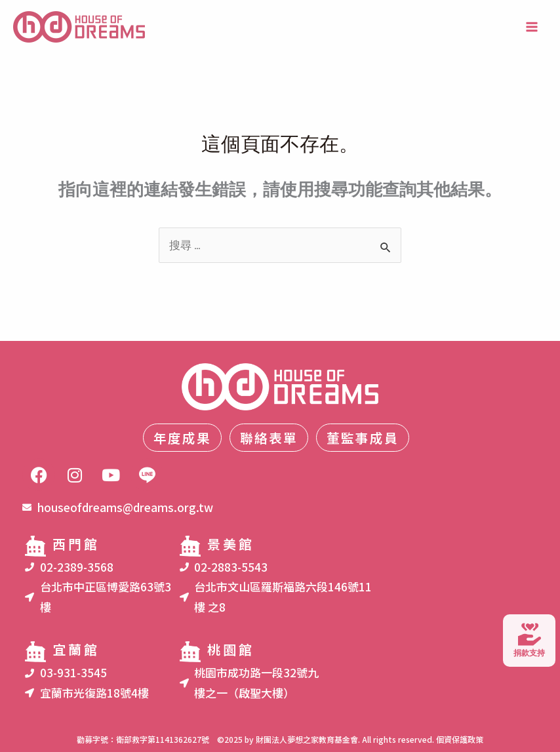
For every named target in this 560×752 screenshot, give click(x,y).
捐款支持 (529, 639)
